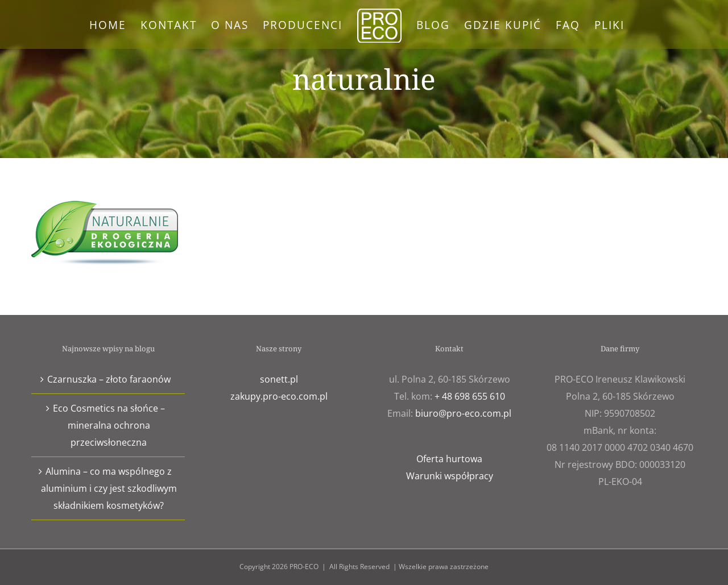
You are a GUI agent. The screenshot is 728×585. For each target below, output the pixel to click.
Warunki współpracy (450, 476)
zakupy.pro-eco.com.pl (279, 396)
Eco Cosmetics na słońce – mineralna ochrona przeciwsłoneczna (109, 425)
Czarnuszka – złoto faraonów (109, 379)
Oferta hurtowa (449, 459)
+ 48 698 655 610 (470, 396)
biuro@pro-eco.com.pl (463, 413)
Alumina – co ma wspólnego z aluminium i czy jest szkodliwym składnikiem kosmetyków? (109, 488)
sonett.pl (279, 379)
